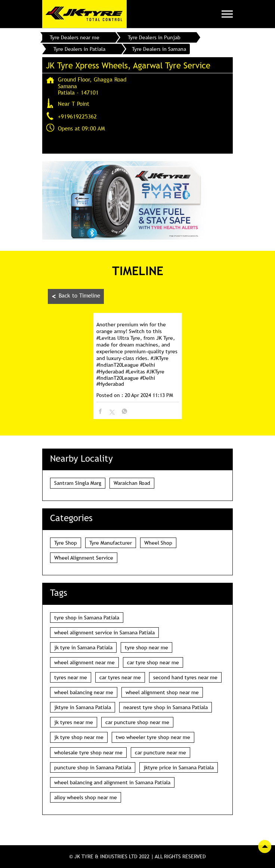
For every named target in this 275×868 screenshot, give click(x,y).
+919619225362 (77, 116)
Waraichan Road (132, 483)
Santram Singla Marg (78, 483)
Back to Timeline (76, 296)
